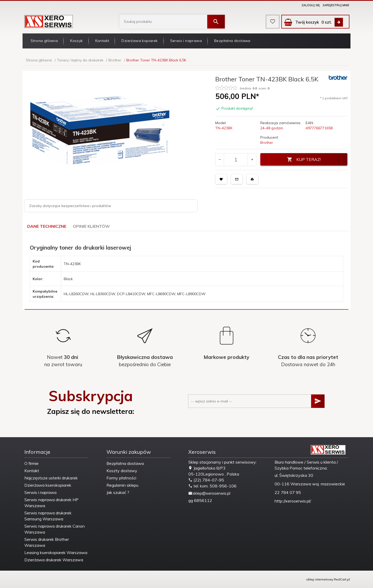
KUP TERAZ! (304, 160)
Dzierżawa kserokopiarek (48, 485)
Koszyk (76, 41)
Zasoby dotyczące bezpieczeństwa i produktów (70, 206)
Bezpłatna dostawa (232, 41)
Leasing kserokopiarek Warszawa (56, 552)
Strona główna (44, 41)
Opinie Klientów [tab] (91, 226)
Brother (267, 143)
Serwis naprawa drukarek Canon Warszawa (55, 529)
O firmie (31, 463)
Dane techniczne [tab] (47, 226)
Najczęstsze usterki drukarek (51, 478)
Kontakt (102, 41)
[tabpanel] (187, 270)
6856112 (203, 500)
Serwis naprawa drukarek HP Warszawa (51, 503)
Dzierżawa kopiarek (139, 41)
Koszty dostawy (122, 471)
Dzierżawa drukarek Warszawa (54, 560)
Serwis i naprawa (186, 41)
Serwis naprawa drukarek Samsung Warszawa (48, 516)
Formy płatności (121, 478)
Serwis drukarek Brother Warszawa (47, 542)
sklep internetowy (320, 579)
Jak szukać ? (118, 492)
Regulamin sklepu (122, 485)
